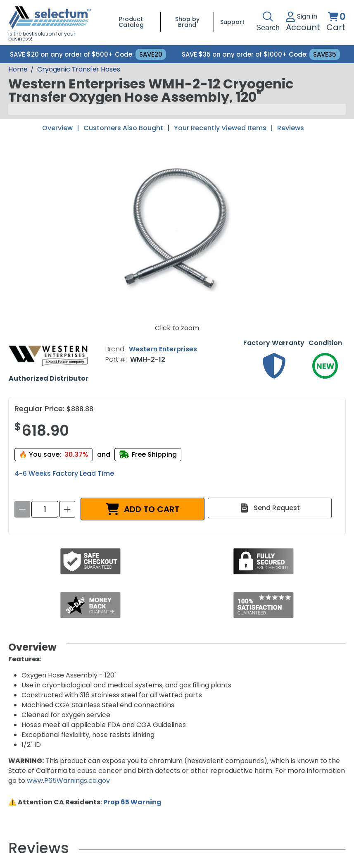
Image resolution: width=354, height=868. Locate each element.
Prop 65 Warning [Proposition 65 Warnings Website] (132, 802)
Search (268, 22)
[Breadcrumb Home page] (18, 69)
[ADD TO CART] (143, 509)
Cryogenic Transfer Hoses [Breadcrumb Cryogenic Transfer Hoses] (78, 69)
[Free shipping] (148, 454)
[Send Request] (270, 508)
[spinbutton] (45, 509)
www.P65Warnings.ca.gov (68, 781)
